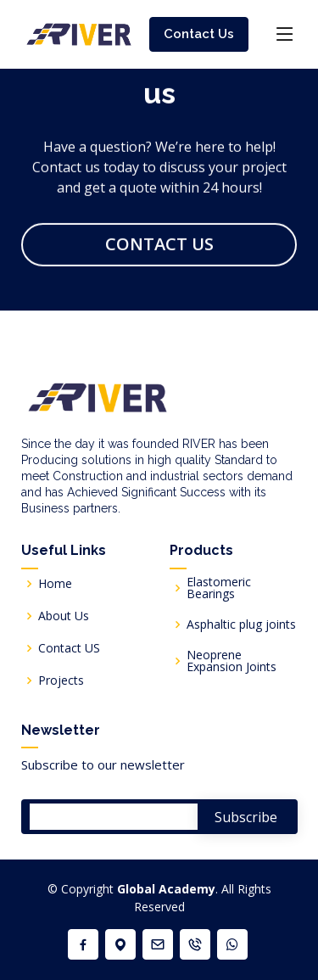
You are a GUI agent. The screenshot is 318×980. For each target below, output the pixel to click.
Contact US (69, 648)
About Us (64, 616)
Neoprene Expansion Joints (232, 661)
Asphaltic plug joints (241, 624)
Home (55, 584)
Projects (61, 680)
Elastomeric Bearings (219, 588)
